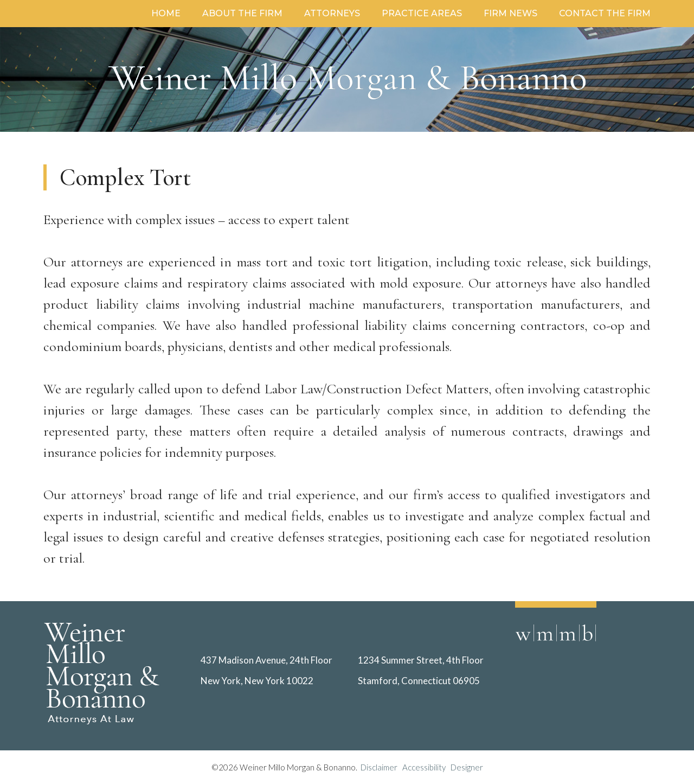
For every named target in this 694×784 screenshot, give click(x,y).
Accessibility (424, 767)
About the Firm (242, 13)
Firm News (510, 13)
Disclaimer (381, 767)
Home (166, 13)
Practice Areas (422, 13)
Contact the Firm (605, 13)
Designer (467, 767)
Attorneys (332, 13)
